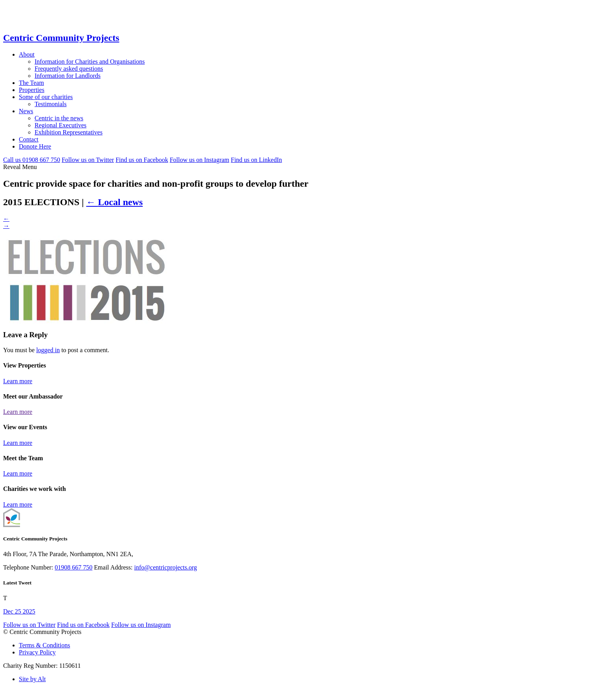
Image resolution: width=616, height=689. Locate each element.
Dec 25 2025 (19, 611)
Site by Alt (32, 679)
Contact (29, 139)
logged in (48, 350)
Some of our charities (46, 97)
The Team (31, 83)
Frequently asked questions (69, 69)
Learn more (18, 381)
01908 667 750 (73, 567)
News (26, 111)
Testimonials (51, 104)
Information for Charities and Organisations (90, 62)
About (27, 54)
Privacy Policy (37, 652)
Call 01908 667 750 (32, 160)
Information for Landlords (68, 76)
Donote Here (35, 146)
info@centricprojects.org (166, 567)
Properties (32, 90)
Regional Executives (60, 125)
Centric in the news (59, 118)
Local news (114, 202)
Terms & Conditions (44, 645)
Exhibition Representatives (69, 132)
